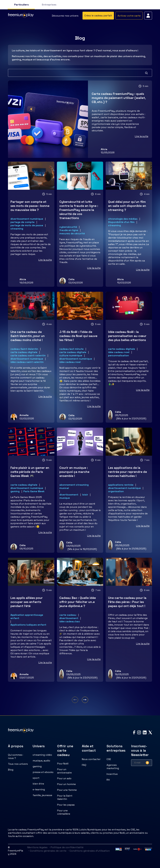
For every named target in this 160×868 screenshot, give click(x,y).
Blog (11, 770)
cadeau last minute (71, 349)
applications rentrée (121, 485)
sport (36, 778)
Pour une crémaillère (64, 812)
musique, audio (41, 761)
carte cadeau (68, 615)
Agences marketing (113, 767)
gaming (15, 491)
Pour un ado (64, 778)
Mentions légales (37, 847)
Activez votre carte (129, 16)
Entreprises (49, 5)
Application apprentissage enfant (27, 617)
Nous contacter (91, 759)
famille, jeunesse (42, 795)
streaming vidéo (42, 755)
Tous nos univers (18, 764)
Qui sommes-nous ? (16, 756)
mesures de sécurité (72, 233)
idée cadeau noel (70, 362)
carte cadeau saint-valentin (28, 355)
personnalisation (119, 355)
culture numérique (71, 355)
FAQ (84, 765)
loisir (85, 495)
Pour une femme (67, 790)
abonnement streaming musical (74, 486)
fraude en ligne (69, 230)
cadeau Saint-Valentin (24, 349)
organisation (116, 491)
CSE (109, 759)
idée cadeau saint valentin (27, 362)
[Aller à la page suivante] (85, 700)
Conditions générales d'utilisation (88, 851)
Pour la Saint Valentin (65, 797)
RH (108, 780)
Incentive (112, 774)
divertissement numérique (27, 219)
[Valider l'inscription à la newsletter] (147, 763)
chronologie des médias (123, 219)
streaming (17, 229)
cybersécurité (68, 227)
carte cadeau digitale (24, 352)
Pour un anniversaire (64, 771)
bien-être (38, 784)
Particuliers (21, 5)
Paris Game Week (34, 491)
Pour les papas (66, 805)
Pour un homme (66, 784)
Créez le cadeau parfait (98, 16)
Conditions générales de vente (47, 851)
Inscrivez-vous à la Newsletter (140, 750)
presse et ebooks (43, 772)
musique (65, 498)
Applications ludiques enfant (28, 625)
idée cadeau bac (70, 621)
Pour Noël (63, 764)
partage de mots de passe (27, 225)
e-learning (39, 789)
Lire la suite (142, 136)
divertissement (69, 495)
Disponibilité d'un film (121, 222)
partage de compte (22, 222)
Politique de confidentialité (66, 847)
